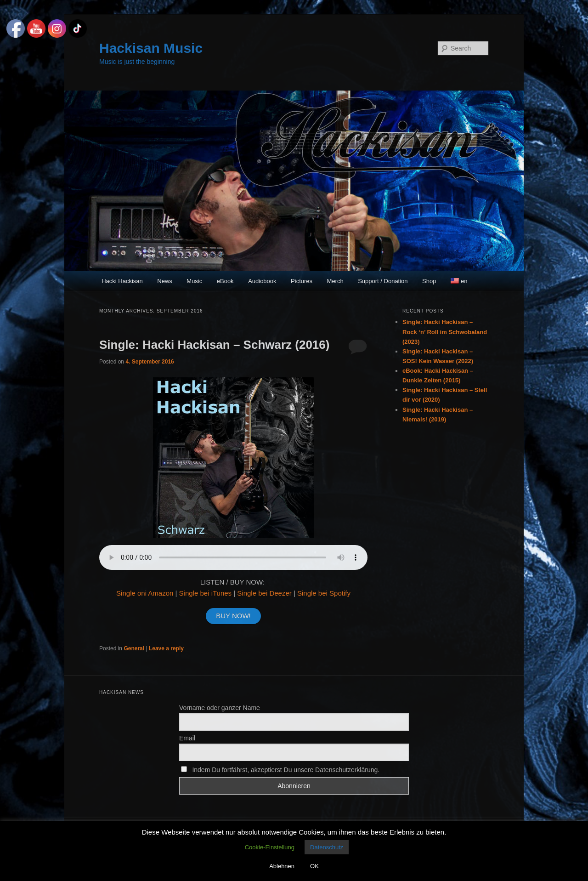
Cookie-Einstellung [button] (270, 847)
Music (194, 281)
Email (187, 738)
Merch (335, 281)
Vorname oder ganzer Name (220, 708)
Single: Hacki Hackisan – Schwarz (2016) (214, 345)
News (165, 281)
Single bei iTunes (206, 593)
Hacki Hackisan (122, 281)
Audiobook (262, 281)
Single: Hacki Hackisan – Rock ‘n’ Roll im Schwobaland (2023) (445, 332)
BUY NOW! (233, 616)
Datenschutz (327, 847)
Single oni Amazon (145, 593)
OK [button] (314, 866)
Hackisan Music (151, 48)
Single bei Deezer (264, 593)
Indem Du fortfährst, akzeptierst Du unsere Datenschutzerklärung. (280, 770)
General (134, 648)
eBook (225, 281)
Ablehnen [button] (282, 866)
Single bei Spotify (324, 593)
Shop (429, 281)
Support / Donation (383, 281)
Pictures (302, 281)
